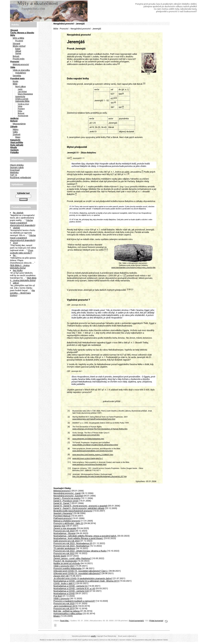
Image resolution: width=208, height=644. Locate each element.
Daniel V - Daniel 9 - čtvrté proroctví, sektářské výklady (79, 508)
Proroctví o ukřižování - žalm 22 (68, 523)
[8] (130, 289)
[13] (149, 74)
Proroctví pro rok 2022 (64, 553)
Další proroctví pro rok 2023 (67, 541)
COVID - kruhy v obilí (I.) (65, 583)
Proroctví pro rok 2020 (64, 603)
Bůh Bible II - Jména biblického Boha (20, 267)
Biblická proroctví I (62, 491)
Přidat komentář (156, 621)
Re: (15, 255)
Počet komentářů (136, 621)
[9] (115, 102)
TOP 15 (14, 175)
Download (15, 170)
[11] (132, 289)
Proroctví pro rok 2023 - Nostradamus (71, 546)
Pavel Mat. (64, 621)
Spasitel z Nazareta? (63, 513)
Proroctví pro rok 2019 (64, 609)
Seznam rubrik (17, 167)
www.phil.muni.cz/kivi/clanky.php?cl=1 (88, 458)
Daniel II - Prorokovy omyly (66, 501)
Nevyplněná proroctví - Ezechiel (68, 496)
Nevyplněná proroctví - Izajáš (67, 493)
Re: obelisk (18, 213)
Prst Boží (58, 596)
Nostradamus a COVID (64, 593)
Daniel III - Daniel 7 (62, 503)
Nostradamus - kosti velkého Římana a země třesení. (78, 538)
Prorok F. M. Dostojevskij (65, 561)
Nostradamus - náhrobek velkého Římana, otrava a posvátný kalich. (85, 536)
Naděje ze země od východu (67, 563)
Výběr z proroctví (61, 598)
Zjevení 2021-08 (61, 576)
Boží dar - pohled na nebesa (67, 611)
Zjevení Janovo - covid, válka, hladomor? (72, 558)
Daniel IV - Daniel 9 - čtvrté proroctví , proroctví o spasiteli (80, 506)
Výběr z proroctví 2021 (64, 566)
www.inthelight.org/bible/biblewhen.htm (88, 439)
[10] (116, 98)
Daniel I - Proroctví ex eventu (67, 498)
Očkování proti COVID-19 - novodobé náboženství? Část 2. (81, 571)
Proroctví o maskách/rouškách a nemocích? (74, 601)
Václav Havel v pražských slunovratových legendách (22, 223)
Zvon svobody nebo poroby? (22, 252)
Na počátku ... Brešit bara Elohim (22, 293)
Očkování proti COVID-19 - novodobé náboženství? (77, 573)
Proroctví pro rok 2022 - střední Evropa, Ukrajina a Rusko (80, 551)
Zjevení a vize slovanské (65, 528)
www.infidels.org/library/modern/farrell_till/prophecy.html (95, 445)
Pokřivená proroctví (63, 518)
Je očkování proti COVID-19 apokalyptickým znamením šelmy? (83, 578)
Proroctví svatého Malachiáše (67, 568)
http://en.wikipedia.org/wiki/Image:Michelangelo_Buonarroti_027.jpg (99, 477)
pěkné (16, 283)
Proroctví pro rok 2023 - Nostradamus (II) (73, 543)
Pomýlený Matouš (62, 516)
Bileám (57, 616)
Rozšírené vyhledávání (21, 177)
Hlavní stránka (17, 165)
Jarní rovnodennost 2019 (65, 606)
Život (15, 243)
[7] (128, 289)
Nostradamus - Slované (64, 533)
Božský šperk (60, 556)
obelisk (16, 228)
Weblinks (14, 172)
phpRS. (94, 636)
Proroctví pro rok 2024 (64, 531)
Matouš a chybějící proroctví (67, 521)
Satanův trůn (59, 526)
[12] (119, 64)
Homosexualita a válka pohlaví (68, 614)
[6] (123, 93)
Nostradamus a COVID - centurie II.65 (71, 591)
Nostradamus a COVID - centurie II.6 (71, 586)
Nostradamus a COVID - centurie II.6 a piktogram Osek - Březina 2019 (86, 581)
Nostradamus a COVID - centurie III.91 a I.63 (74, 588)
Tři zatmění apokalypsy (64, 548)
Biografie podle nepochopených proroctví (73, 511)
